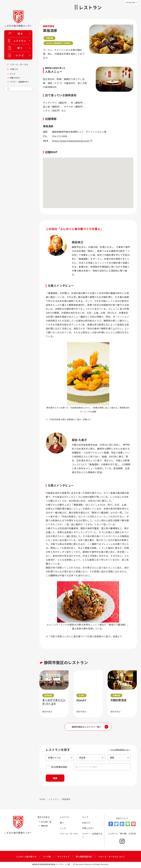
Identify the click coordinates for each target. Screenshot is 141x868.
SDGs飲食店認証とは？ (120, 750)
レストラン (54, 800)
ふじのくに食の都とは (26, 857)
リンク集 (47, 857)
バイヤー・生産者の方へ (92, 836)
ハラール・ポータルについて (112, 857)
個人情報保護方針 (84, 857)
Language (130, 2)
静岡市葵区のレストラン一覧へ (87, 727)
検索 (56, 778)
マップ (85, 817)
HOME (42, 800)
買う (62, 823)
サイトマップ (63, 857)
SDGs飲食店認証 (59, 767)
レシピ (63, 829)
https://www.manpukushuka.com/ (71, 141)
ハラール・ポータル (69, 834)
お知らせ (86, 823)
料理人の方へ (88, 829)
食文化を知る (44, 817)
